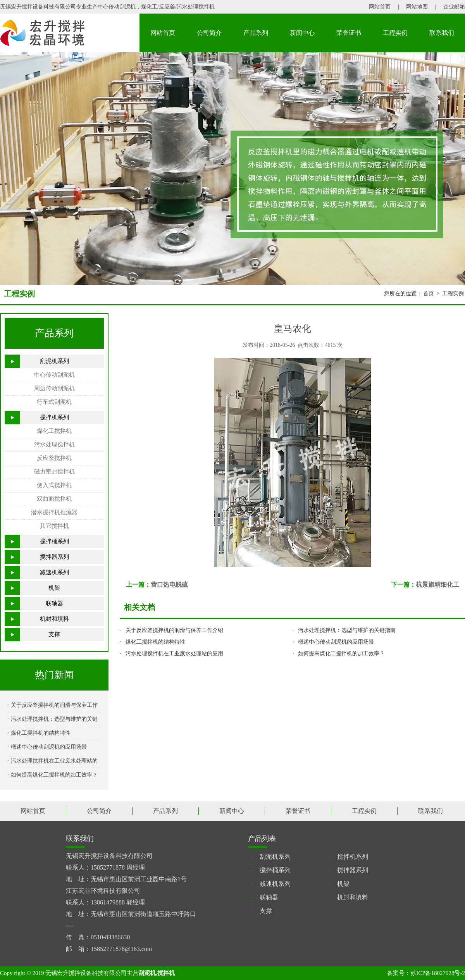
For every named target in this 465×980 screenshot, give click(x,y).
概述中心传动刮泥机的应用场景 (336, 642)
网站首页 (380, 7)
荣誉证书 (349, 33)
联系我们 (442, 33)
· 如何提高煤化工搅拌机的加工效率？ (53, 775)
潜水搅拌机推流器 (54, 512)
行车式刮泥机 (54, 402)
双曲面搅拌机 (54, 499)
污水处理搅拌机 (54, 444)
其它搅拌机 (54, 526)
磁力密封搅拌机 (54, 472)
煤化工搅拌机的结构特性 (155, 642)
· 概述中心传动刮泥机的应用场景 (47, 747)
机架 (54, 588)
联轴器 (54, 603)
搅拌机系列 (54, 417)
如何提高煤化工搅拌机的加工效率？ (341, 654)
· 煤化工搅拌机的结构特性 (39, 733)
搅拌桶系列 (54, 541)
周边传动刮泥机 (54, 388)
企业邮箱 (454, 7)
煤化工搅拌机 (54, 431)
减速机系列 (54, 572)
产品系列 (256, 33)
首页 (429, 294)
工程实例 (395, 33)
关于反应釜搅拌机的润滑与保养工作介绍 (174, 630)
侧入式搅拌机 (54, 485)
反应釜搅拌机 (54, 458)
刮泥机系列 (54, 361)
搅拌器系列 (54, 557)
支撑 (54, 634)
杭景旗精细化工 (437, 585)
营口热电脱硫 (169, 585)
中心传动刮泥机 (54, 375)
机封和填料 (54, 619)
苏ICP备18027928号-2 (438, 973)
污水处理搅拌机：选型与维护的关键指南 (347, 630)
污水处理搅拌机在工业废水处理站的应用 (174, 654)
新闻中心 (302, 33)
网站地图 (417, 7)
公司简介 (209, 33)
